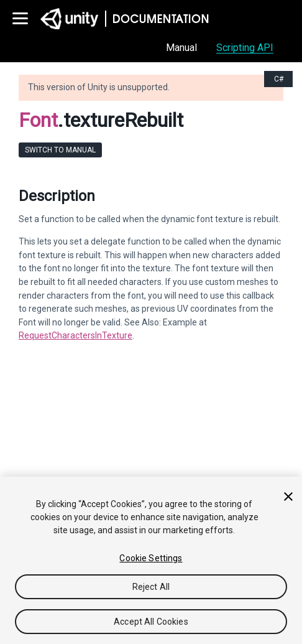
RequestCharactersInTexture (75, 335)
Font (38, 120)
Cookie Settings (151, 558)
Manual (181, 48)
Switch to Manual (60, 150)
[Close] (288, 497)
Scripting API (245, 48)
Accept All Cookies (151, 622)
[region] (151, 560)
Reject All (151, 587)
